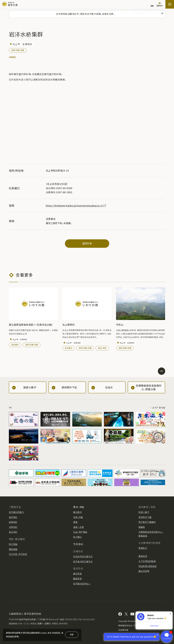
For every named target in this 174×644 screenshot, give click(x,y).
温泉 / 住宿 (78, 527)
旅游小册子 (144, 512)
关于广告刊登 (159, 408)
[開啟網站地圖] (170, 4)
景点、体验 (79, 507)
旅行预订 (77, 537)
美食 (75, 522)
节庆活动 (78, 544)
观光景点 (15, 345)
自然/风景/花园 (18, 50)
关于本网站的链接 (147, 561)
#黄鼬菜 (12, 57)
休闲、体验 (78, 517)
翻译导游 (77, 579)
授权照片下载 (145, 517)
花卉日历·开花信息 (18, 554)
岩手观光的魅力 (16, 512)
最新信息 (143, 556)
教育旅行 (143, 548)
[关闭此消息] (162, 13)
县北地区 (13, 532)
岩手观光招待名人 (82, 584)
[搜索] (152, 4)
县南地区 (13, 522)
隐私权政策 (144, 571)
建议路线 (13, 549)
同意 (72, 634)
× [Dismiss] (171, 614)
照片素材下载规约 (147, 522)
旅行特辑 (13, 544)
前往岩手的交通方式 (83, 556)
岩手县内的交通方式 (83, 561)
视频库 (142, 527)
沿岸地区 (13, 527)
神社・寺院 (102, 348)
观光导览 (77, 574)
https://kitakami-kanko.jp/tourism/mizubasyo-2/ (76, 206)
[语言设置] (160, 5)
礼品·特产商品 (80, 532)
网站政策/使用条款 (148, 566)
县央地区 (13, 517)
